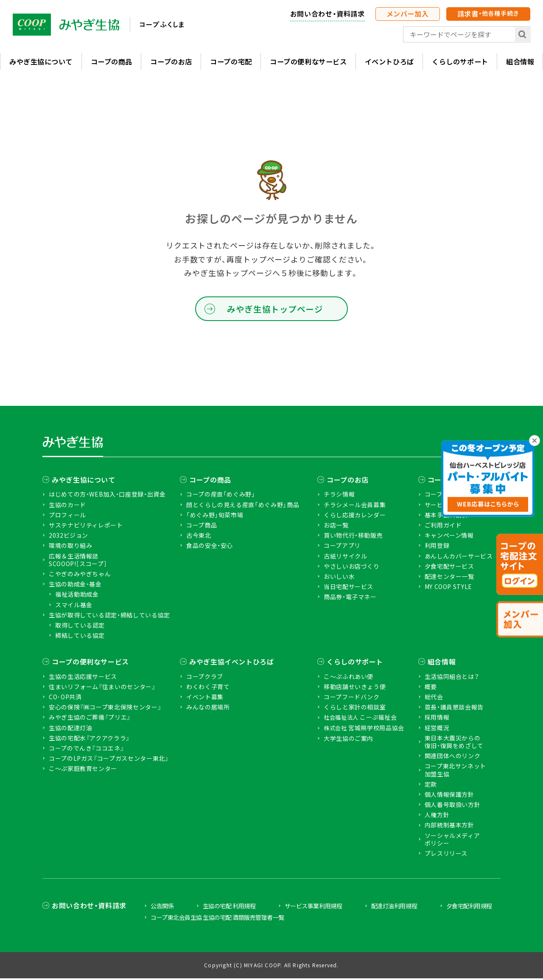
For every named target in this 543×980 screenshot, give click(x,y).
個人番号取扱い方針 (453, 806)
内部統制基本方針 (449, 826)
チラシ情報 (339, 496)
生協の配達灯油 (70, 729)
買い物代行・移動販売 (353, 537)
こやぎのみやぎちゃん (80, 575)
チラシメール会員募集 (355, 506)
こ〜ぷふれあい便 (348, 678)
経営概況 (437, 729)
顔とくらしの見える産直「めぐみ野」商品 (243, 506)
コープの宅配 (231, 62)
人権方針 (437, 816)
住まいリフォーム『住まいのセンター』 (102, 688)
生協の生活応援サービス (83, 678)
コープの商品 (111, 62)
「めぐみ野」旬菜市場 (215, 517)
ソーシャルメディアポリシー (452, 841)
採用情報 (437, 719)
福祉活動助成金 (77, 596)
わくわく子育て (208, 688)
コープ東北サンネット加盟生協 (455, 771)
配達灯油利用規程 (394, 907)
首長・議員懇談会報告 (454, 709)
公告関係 (162, 907)
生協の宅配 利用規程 (229, 907)
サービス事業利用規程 (313, 907)
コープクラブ (205, 678)
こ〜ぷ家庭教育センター (83, 770)
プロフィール (67, 517)
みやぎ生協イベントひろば (232, 663)
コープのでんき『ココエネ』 (86, 750)
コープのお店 (171, 62)
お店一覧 (336, 527)
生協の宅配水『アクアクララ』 (89, 740)
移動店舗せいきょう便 (355, 688)
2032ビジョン (69, 537)
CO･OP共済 (65, 698)
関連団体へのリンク (453, 757)
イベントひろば (389, 62)
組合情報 (442, 663)
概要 (431, 688)
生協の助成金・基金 (75, 586)
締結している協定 (80, 637)
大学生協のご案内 (348, 740)
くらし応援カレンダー (355, 517)
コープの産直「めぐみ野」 (221, 496)
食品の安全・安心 (210, 547)
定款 (431, 786)
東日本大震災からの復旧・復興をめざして (454, 743)
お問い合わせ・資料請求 (327, 14)
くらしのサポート (460, 62)
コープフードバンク (352, 698)
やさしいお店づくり (352, 568)
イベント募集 (205, 698)
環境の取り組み (70, 547)
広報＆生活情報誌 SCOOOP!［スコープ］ (78, 561)
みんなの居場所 (208, 709)
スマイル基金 (74, 606)
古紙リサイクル (345, 558)
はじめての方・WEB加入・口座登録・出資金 (107, 496)
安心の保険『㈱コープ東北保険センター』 (105, 709)
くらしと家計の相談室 (355, 709)
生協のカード (67, 506)
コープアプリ (342, 547)
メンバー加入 (408, 14)
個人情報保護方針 (449, 796)
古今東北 (199, 537)
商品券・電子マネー (350, 598)
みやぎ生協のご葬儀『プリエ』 (90, 719)
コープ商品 (202, 527)
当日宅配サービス (348, 588)
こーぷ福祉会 (360, 719)
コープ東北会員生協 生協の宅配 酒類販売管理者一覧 (217, 919)
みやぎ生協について (41, 62)
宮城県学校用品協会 (364, 730)
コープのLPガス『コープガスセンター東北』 (109, 760)
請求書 (488, 14)
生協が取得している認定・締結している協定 (109, 617)
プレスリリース (446, 855)
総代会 (434, 698)
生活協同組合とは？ (452, 678)
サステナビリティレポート (86, 527)
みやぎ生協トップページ (275, 310)
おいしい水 (339, 578)
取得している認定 (80, 627)
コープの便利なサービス (308, 62)
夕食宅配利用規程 (469, 907)
